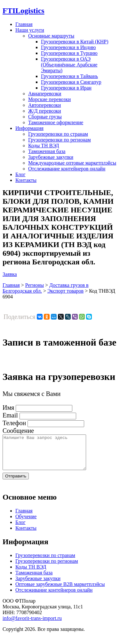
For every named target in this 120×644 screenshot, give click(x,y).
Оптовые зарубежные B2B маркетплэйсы (60, 591)
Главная (24, 24)
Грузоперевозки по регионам (60, 140)
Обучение (26, 523)
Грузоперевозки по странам (58, 134)
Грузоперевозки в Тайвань (69, 76)
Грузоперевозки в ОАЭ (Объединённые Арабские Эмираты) (69, 65)
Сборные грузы (45, 117)
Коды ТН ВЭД (44, 146)
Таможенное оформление (56, 122)
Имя (8, 408)
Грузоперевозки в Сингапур (71, 82)
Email (10, 415)
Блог (20, 174)
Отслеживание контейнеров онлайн (67, 169)
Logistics (24, 11)
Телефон (14, 423)
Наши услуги (30, 30)
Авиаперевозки (45, 94)
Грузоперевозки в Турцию (69, 53)
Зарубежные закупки (51, 157)
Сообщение (18, 431)
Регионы (35, 285)
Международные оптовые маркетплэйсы (72, 163)
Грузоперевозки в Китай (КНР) (75, 42)
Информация (29, 128)
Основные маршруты (51, 36)
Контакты (26, 180)
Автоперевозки (44, 105)
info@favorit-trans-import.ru (32, 625)
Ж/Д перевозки (45, 111)
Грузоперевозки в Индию (68, 47)
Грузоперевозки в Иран (66, 88)
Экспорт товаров (65, 291)
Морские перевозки (49, 99)
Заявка (10, 274)
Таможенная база (47, 151)
